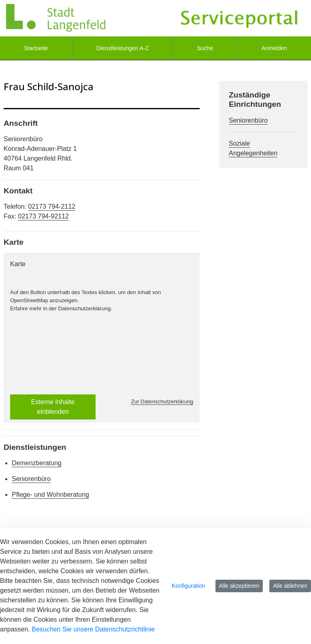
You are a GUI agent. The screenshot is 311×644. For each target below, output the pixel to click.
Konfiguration (189, 586)
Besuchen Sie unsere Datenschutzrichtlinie (93, 629)
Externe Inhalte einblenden (53, 407)
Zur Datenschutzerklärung (162, 401)
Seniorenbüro (31, 479)
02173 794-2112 (52, 207)
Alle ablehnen (290, 586)
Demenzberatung (37, 463)
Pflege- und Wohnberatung (50, 495)
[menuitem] (36, 48)
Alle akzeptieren (239, 586)
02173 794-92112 (44, 216)
